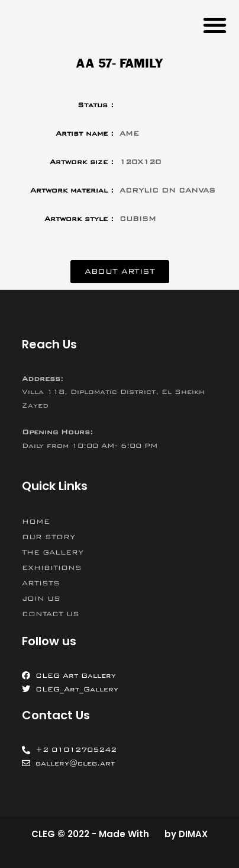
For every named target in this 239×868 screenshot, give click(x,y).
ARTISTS (41, 583)
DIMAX (193, 834)
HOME (36, 521)
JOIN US (41, 598)
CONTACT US (51, 614)
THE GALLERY (53, 552)
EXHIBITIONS (52, 568)
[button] (214, 25)
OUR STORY (49, 537)
